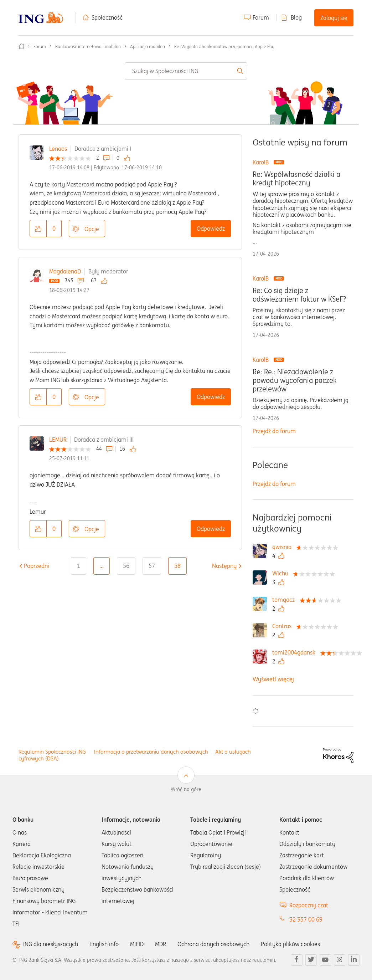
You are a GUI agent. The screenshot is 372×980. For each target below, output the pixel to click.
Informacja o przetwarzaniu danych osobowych (151, 752)
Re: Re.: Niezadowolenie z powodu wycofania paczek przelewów (295, 380)
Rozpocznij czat (309, 905)
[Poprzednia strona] (37, 566)
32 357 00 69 (306, 919)
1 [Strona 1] (79, 566)
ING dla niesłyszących (51, 944)
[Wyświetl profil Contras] (284, 626)
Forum (261, 17)
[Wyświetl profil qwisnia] (284, 547)
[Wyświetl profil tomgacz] (285, 600)
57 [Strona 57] (152, 566)
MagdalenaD (65, 271)
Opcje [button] (92, 229)
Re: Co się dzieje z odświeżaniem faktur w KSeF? (299, 295)
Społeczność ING (21, 46)
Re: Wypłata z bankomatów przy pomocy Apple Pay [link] (224, 47)
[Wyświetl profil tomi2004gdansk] (296, 652)
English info (104, 944)
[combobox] (186, 71)
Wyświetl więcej (273, 679)
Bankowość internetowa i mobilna (88, 47)
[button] (38, 229)
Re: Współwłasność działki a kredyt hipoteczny (296, 179)
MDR (161, 944)
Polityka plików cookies (290, 944)
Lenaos (58, 149)
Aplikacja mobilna (148, 47)
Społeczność (107, 17)
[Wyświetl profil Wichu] (282, 573)
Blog (296, 17)
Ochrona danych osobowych (213, 944)
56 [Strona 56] (126, 566)
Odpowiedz (211, 229)
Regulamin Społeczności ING (52, 752)
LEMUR (58, 440)
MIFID (137, 944)
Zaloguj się (334, 18)
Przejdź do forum (274, 431)
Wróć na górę (186, 789)
